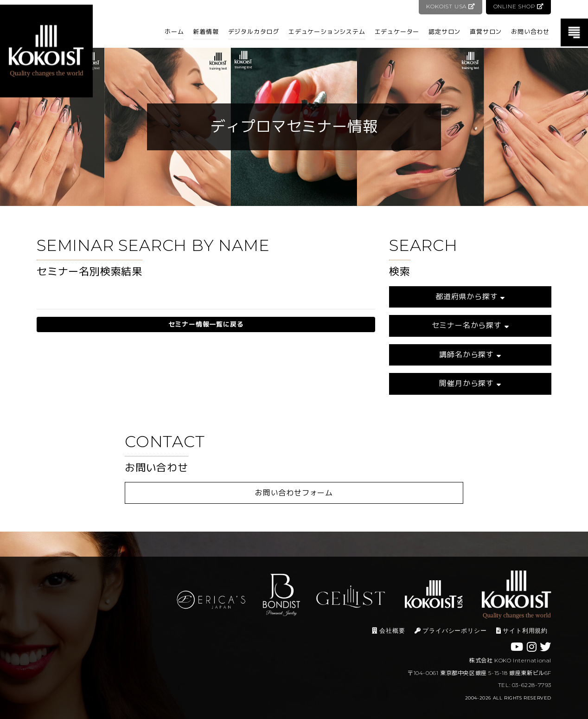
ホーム (174, 32)
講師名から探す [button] (470, 355)
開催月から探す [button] (470, 383)
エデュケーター (397, 32)
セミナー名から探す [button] (470, 325)
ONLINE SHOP (518, 6)
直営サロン (486, 32)
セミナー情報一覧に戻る (206, 324)
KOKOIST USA (450, 6)
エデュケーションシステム (327, 32)
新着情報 (206, 32)
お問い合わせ (530, 32)
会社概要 (388, 631)
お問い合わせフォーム (294, 493)
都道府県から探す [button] (470, 297)
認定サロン (444, 32)
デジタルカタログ (254, 32)
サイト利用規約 (522, 631)
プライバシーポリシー (451, 631)
